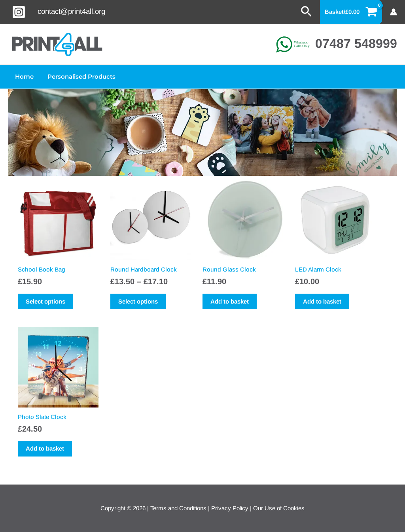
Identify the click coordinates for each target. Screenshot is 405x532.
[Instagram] (19, 12)
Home (23, 76)
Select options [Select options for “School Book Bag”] (45, 301)
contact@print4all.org (71, 11)
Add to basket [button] (230, 301)
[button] (306, 12)
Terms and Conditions (178, 508)
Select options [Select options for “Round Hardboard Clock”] (138, 301)
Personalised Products (78, 76)
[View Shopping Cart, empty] (351, 12)
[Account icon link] (394, 12)
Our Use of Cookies (279, 508)
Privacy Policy (230, 508)
